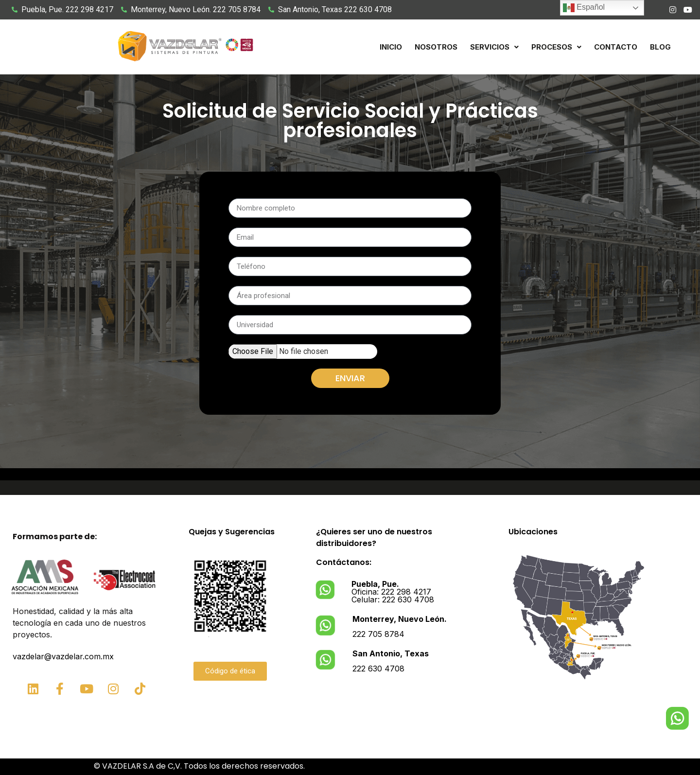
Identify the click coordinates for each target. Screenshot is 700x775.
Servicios (494, 47)
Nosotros (436, 47)
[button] (494, 47)
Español (584, 8)
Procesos (556, 47)
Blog (660, 47)
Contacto (616, 47)
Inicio (391, 47)
